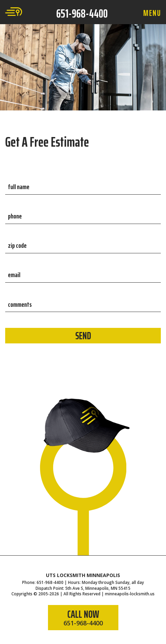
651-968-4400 (82, 13)
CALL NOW (83, 617)
